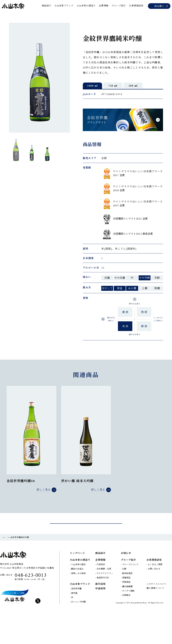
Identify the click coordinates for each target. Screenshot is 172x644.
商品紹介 (14, 567)
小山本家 (13, 6)
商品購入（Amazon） (159, 6)
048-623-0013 (30, 605)
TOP (4, 567)
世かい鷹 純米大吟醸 (77, 488)
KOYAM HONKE (14, 626)
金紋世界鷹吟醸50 (21, 488)
